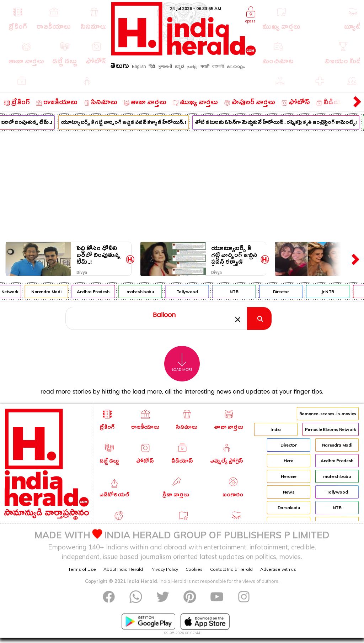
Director (285, 292)
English (139, 67)
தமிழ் (192, 67)
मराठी (205, 67)
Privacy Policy (164, 569)
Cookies (194, 569)
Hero (289, 461)
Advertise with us (278, 569)
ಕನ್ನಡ (180, 67)
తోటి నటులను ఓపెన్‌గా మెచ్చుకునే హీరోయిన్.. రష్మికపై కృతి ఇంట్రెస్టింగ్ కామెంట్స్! (279, 123)
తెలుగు (120, 67)
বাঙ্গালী (218, 67)
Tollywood (191, 292)
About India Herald (123, 569)
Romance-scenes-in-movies (328, 414)
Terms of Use (82, 569)
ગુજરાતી (165, 67)
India (276, 429)
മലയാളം (236, 67)
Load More (182, 362)
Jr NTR (331, 292)
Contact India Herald (231, 569)
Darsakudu (289, 508)
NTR (238, 292)
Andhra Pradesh (97, 292)
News (289, 492)
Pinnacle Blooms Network (331, 429)
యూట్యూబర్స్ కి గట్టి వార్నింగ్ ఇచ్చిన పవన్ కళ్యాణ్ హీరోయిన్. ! (127, 123)
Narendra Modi (50, 292)
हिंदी (152, 67)
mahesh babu (144, 292)
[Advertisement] (182, 185)
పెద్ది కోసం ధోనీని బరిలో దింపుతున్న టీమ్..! (98, 255)
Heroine (288, 476)
